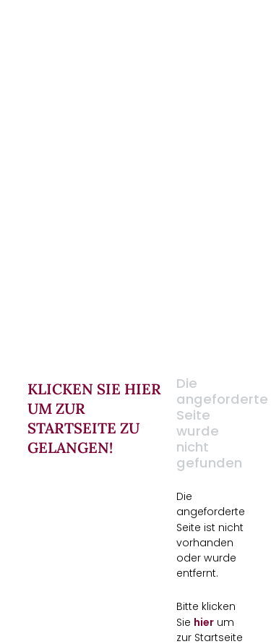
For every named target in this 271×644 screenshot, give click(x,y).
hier (204, 622)
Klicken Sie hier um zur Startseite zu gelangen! (94, 418)
